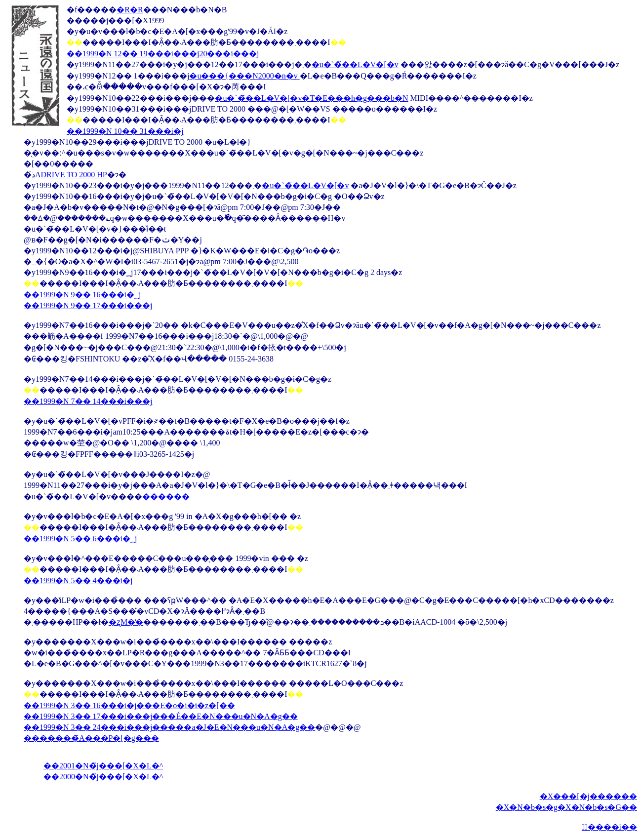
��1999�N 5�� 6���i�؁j (80, 539)
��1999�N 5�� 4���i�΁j (78, 580)
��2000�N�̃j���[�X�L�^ (103, 777)
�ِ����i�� (609, 827)
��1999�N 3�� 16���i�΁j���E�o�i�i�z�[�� (129, 705)
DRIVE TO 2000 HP (74, 175)
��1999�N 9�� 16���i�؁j (82, 295)
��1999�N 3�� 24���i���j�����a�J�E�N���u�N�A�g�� (169, 727)
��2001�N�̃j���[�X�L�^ (103, 766)
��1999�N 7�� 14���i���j (88, 401)
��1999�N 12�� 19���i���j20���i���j (163, 54)
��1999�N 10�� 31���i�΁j (125, 131)
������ (166, 497)
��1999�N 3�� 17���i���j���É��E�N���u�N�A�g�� (161, 716)
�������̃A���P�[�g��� (91, 738)
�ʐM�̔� (126, 622)
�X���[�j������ (588, 796)
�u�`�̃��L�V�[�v (355, 64)
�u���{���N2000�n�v (244, 76)
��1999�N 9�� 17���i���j (88, 305)
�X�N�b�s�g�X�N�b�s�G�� (566, 807)
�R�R (130, 10)
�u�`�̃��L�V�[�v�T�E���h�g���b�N (311, 98)
